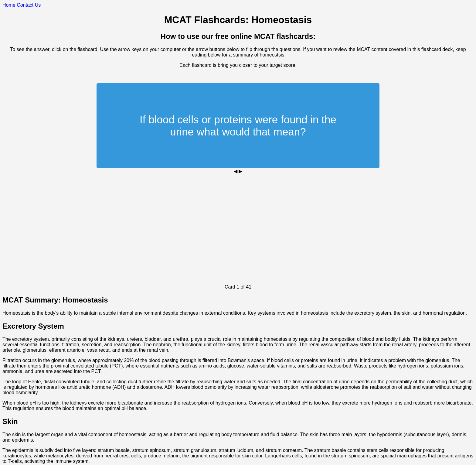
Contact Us (29, 5)
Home (9, 5)
